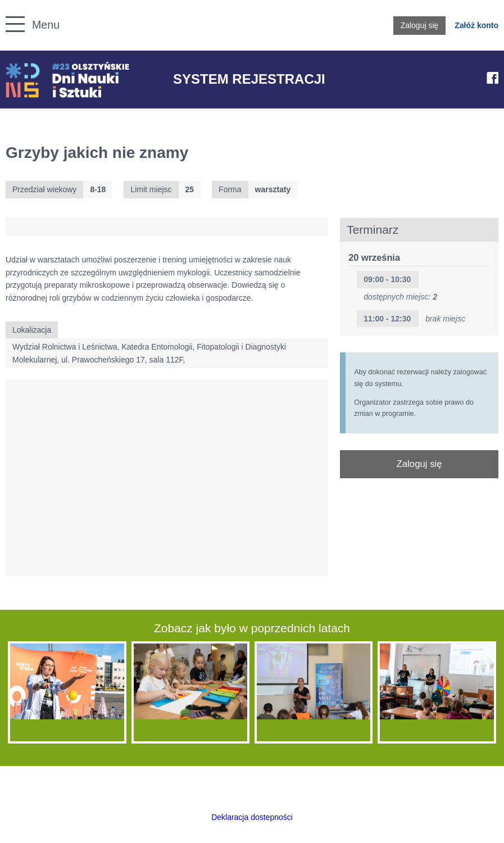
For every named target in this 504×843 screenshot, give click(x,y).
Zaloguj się (420, 25)
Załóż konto (476, 25)
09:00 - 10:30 (387, 279)
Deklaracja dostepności (252, 817)
